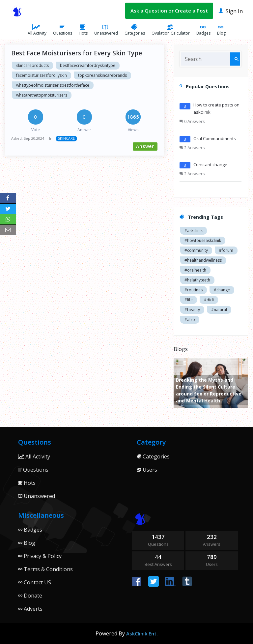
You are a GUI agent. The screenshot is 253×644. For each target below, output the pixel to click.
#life (189, 300)
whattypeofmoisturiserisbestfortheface (53, 85)
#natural (219, 310)
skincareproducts (32, 65)
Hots (83, 30)
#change (222, 290)
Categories (135, 30)
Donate (30, 596)
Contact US (35, 582)
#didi (209, 300)
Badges (203, 30)
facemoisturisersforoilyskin (42, 75)
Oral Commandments (215, 138)
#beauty (192, 310)
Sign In (231, 11)
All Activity (37, 30)
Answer (145, 146)
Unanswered (106, 30)
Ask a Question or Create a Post (169, 11)
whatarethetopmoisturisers (42, 95)
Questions (63, 30)
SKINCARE (66, 138)
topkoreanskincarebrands (102, 75)
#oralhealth (195, 270)
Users (147, 470)
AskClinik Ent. (142, 633)
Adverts (30, 609)
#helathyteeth (197, 280)
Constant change (210, 164)
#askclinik (194, 231)
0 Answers (192, 121)
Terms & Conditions (45, 569)
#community (196, 250)
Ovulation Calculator (171, 30)
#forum (226, 250)
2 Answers (192, 148)
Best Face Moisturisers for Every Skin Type (77, 53)
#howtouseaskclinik (203, 240)
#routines (194, 290)
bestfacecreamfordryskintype (88, 65)
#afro (190, 320)
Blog (221, 30)
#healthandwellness (203, 260)
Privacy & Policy (40, 556)
